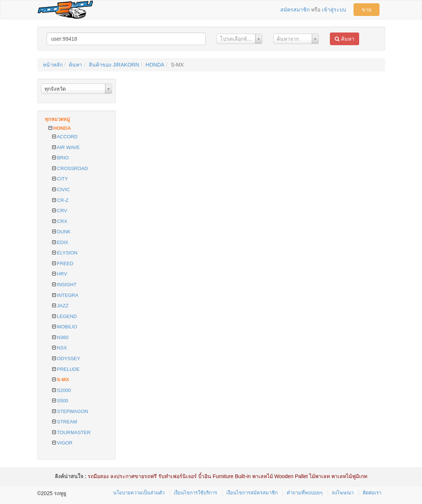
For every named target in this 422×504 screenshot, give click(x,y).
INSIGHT (64, 285)
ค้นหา (345, 39)
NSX (60, 348)
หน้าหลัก (53, 65)
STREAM (65, 422)
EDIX (60, 242)
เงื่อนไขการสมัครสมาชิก (252, 493)
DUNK (61, 232)
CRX (60, 221)
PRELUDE (66, 369)
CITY (60, 179)
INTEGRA (65, 295)
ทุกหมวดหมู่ (57, 119)
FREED (63, 263)
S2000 (62, 390)
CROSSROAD (70, 168)
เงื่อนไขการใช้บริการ (195, 493)
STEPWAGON (70, 411)
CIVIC (61, 190)
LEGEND (65, 316)
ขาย (367, 10)
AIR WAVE (66, 147)
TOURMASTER (71, 432)
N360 (60, 337)
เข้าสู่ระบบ (334, 10)
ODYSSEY (66, 358)
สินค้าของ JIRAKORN (114, 65)
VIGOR (63, 443)
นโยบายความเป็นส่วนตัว (139, 493)
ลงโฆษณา (343, 493)
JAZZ (60, 306)
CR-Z (60, 200)
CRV (60, 211)
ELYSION (65, 253)
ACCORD (65, 137)
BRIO (60, 158)
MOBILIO (65, 327)
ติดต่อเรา (372, 493)
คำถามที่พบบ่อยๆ (305, 493)
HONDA (155, 65)
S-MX (61, 380)
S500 (60, 401)
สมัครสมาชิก (295, 10)
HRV (60, 274)
